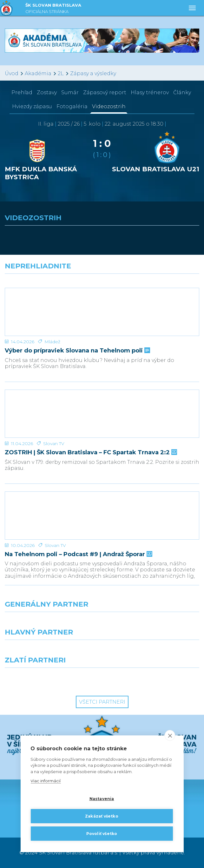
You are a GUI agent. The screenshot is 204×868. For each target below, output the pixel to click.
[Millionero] (153, 651)
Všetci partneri (102, 702)
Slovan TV (54, 444)
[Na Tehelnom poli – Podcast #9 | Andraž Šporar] (102, 516)
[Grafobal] (51, 651)
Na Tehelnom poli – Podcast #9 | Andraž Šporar (78, 554)
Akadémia (38, 73)
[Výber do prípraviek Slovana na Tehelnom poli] (102, 312)
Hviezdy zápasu (32, 106)
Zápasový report (105, 92)
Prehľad (22, 92)
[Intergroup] (51, 679)
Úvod (12, 73)
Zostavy (47, 92)
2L (61, 73)
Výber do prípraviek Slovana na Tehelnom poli (77, 351)
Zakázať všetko (102, 816)
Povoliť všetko (102, 834)
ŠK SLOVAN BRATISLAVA (53, 9)
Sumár (70, 92)
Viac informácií (46, 781)
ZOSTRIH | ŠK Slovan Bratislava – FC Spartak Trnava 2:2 (90, 453)
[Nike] (102, 623)
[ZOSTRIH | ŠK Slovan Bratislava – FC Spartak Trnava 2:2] (102, 414)
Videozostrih (109, 106)
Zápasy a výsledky (93, 73)
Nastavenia (102, 799)
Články (182, 92)
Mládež (52, 342)
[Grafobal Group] (153, 679)
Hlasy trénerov (150, 92)
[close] (170, 735)
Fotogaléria (72, 106)
